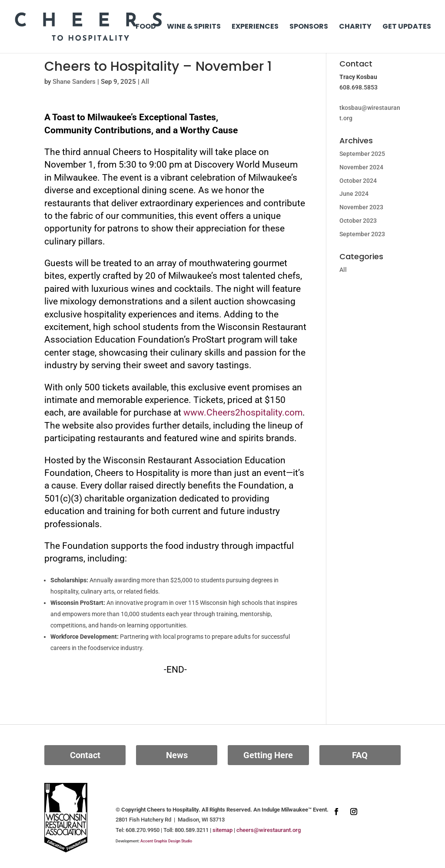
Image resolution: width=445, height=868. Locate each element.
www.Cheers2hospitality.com (243, 413)
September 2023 (362, 234)
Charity (355, 27)
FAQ (360, 755)
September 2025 (362, 154)
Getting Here (268, 755)
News (177, 755)
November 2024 (361, 167)
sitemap (222, 830)
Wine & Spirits (194, 27)
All (145, 82)
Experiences (255, 27)
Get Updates (407, 27)
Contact (85, 755)
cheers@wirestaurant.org (269, 830)
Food (146, 27)
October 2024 (358, 181)
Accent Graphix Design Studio (166, 841)
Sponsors (309, 27)
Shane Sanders (74, 82)
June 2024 (354, 194)
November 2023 (361, 207)
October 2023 (358, 221)
